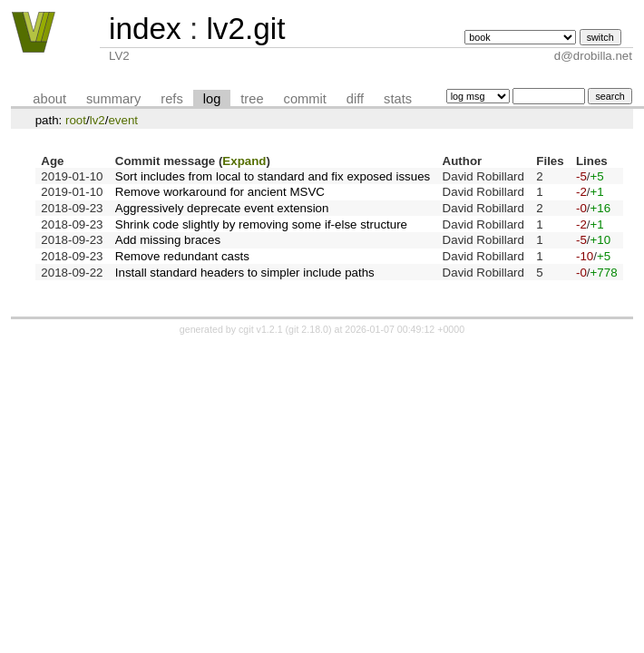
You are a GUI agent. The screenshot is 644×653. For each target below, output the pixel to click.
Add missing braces (168, 240)
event (123, 120)
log (212, 99)
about (49, 99)
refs (171, 99)
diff (355, 99)
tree (252, 99)
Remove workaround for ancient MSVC (220, 192)
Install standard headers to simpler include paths (245, 273)
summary (113, 99)
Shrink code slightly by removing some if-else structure (261, 224)
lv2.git (245, 29)
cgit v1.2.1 (261, 329)
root (76, 120)
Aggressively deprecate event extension (222, 208)
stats (398, 99)
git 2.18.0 (308, 329)
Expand (244, 161)
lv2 (98, 120)
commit (305, 99)
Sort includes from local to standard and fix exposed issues (273, 176)
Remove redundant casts (182, 256)
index (145, 29)
